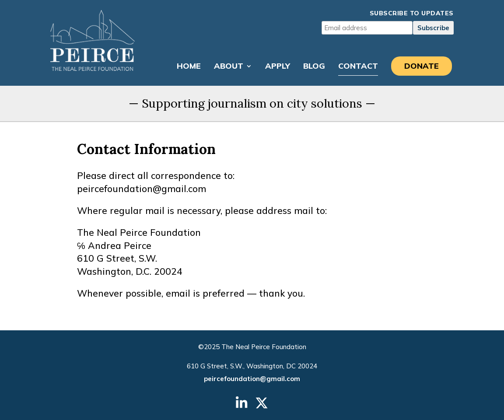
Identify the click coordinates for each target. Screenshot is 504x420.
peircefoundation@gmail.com (252, 379)
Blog (314, 67)
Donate (422, 66)
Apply (278, 67)
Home (189, 67)
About (229, 67)
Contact (358, 67)
